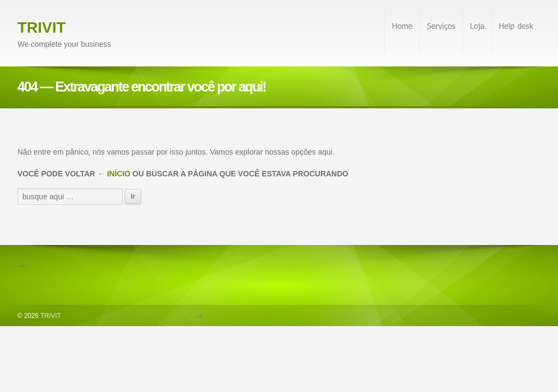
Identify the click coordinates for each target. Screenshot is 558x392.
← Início (114, 174)
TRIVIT (42, 27)
